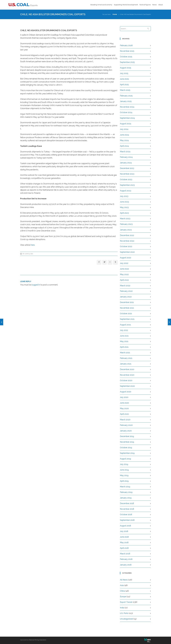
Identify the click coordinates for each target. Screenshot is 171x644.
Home (115, 14)
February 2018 (126, 559)
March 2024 (125, 152)
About (160, 5)
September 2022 (127, 252)
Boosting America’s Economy (101, 5)
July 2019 (124, 464)
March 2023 (125, 219)
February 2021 (126, 358)
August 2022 (126, 258)
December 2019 (127, 436)
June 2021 (124, 336)
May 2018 (124, 542)
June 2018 (124, 537)
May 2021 (124, 341)
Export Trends (126, 602)
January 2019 (126, 498)
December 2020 (127, 369)
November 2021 (127, 308)
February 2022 (126, 291)
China (122, 591)
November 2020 (127, 375)
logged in (36, 285)
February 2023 (126, 224)
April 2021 (124, 347)
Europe (123, 597)
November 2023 (127, 174)
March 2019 (125, 487)
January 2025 (126, 101)
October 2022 (126, 246)
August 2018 (125, 526)
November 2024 (127, 107)
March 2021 (125, 353)
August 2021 (125, 325)
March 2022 (125, 286)
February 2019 (126, 492)
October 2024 (126, 112)
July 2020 (124, 397)
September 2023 (127, 185)
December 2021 (127, 302)
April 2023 (124, 213)
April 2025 (124, 85)
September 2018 (127, 520)
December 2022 (127, 235)
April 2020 (124, 414)
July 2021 (124, 330)
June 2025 (124, 79)
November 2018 (127, 509)
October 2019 (126, 448)
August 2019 (125, 459)
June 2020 (124, 403)
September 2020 (127, 386)
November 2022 (127, 241)
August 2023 (126, 191)
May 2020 (124, 408)
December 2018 (127, 503)
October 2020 (126, 381)
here (33, 245)
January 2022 (126, 297)
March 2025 (125, 90)
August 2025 (126, 68)
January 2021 (126, 364)
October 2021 (126, 314)
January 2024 (126, 163)
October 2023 (126, 179)
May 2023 (124, 207)
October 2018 (126, 515)
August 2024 (126, 124)
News (154, 5)
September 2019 (127, 453)
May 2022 (124, 274)
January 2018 (126, 565)
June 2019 (124, 470)
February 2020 (126, 425)
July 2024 (124, 129)
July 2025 (124, 73)
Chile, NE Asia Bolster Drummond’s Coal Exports (135, 14)
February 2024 (126, 157)
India (122, 608)
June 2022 (124, 269)
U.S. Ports (124, 613)
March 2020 (125, 420)
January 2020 (126, 431)
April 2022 (124, 280)
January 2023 (126, 230)
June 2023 (124, 202)
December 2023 (127, 168)
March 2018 (125, 554)
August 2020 (126, 392)
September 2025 (127, 62)
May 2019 (124, 475)
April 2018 (124, 548)
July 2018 (124, 531)
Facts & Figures (145, 5)
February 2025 (126, 96)
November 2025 (127, 51)
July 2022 (124, 263)
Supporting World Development (126, 5)
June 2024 (124, 135)
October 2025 (126, 57)
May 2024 (124, 140)
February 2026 (126, 45)
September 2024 (127, 118)
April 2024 (124, 146)
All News (124, 580)
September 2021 (127, 319)
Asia (122, 585)
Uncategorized (126, 619)
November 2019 (127, 442)
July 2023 (124, 196)
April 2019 (124, 481)
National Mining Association (38, 640)
